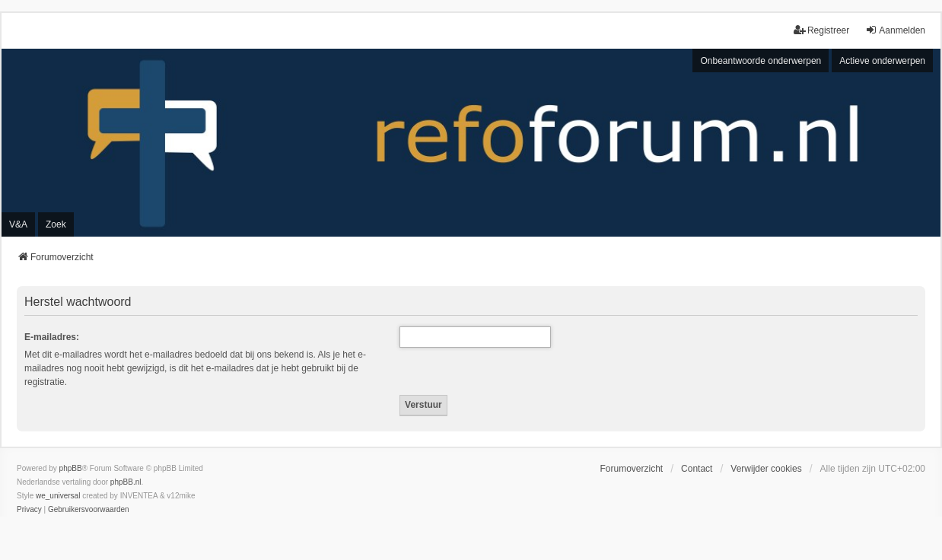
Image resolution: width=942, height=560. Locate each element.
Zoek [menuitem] (56, 224)
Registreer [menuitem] (821, 30)
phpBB (71, 468)
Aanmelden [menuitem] (895, 30)
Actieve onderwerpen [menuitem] (882, 61)
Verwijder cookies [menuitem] (766, 469)
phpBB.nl (126, 482)
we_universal (58, 496)
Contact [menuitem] (697, 469)
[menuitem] (29, 510)
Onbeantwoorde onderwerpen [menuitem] (761, 61)
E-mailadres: (52, 337)
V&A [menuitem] (18, 224)
